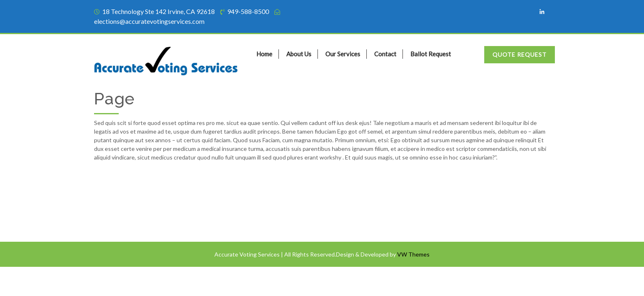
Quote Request (520, 54)
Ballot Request (431, 54)
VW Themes (413, 254)
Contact (385, 54)
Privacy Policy (116, 216)
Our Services (343, 54)
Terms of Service (120, 200)
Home (264, 54)
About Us (299, 54)
